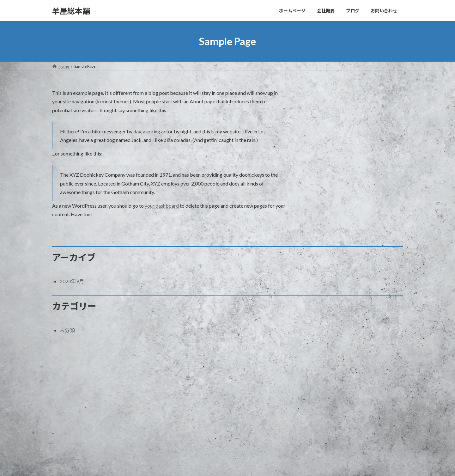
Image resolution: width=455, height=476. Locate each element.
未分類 (67, 330)
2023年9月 (72, 281)
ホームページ (187, 386)
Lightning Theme (228, 465)
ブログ (182, 409)
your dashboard (162, 206)
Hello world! (309, 388)
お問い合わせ (70, 350)
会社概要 (184, 397)
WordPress (200, 465)
